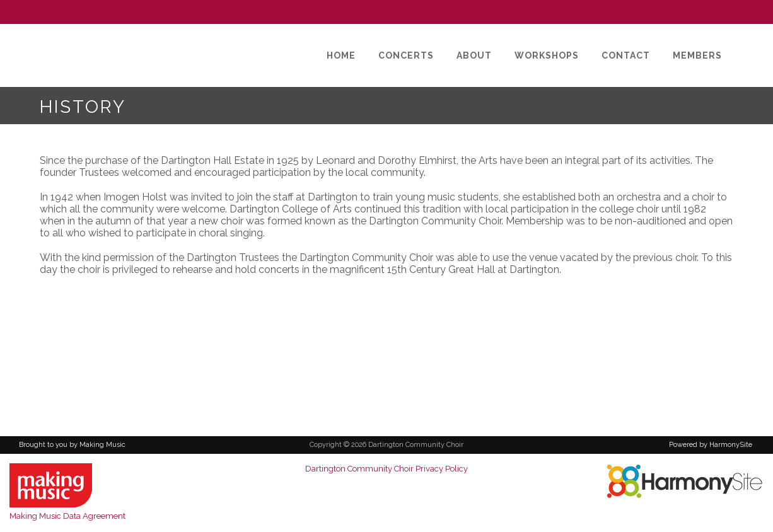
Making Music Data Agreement (67, 516)
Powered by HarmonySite (711, 445)
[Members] (697, 55)
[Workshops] (547, 55)
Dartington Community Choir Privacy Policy (386, 469)
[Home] (341, 55)
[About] (474, 55)
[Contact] (626, 55)
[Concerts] (406, 55)
